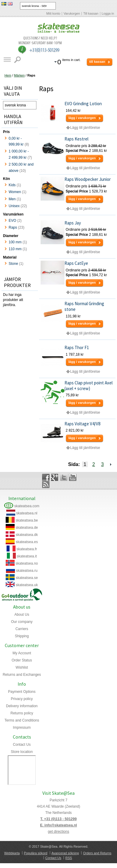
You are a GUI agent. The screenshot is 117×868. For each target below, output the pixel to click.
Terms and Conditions (22, 720)
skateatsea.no (27, 563)
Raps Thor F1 (77, 347)
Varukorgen (72, 13)
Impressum (22, 728)
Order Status (22, 660)
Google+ (55, 477)
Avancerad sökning (65, 853)
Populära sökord (36, 853)
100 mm (15, 242)
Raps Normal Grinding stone (84, 306)
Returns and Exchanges (22, 675)
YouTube (73, 477)
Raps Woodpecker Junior (88, 179)
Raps (13, 227)
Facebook (46, 477)
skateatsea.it (27, 556)
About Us (22, 615)
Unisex (14, 206)
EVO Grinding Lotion (83, 104)
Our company (22, 622)
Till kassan (91, 13)
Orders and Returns (97, 853)
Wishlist (22, 667)
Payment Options (22, 692)
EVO (12, 221)
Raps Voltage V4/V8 (82, 424)
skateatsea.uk (27, 585)
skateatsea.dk (27, 535)
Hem (8, 75)
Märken (19, 75)
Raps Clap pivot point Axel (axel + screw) (88, 386)
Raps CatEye (76, 263)
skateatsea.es (27, 542)
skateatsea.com (27, 506)
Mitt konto (53, 13)
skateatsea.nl (27, 513)
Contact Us (22, 745)
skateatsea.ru (27, 571)
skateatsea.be (27, 520)
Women (15, 192)
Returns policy (22, 713)
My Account (22, 653)
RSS (69, 858)
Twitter (64, 477)
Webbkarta (12, 853)
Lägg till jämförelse (85, 128)
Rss (46, 485)
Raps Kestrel (76, 139)
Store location (22, 752)
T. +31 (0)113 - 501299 (59, 819)
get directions (58, 832)
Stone (13, 264)
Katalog (7, 60)
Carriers (22, 629)
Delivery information (22, 706)
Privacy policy (22, 699)
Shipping (22, 636)
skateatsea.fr (27, 549)
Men (12, 199)
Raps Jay (73, 223)
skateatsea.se (27, 578)
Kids (12, 185)
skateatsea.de (27, 528)
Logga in (108, 13)
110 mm (15, 249)
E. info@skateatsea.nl (59, 825)
